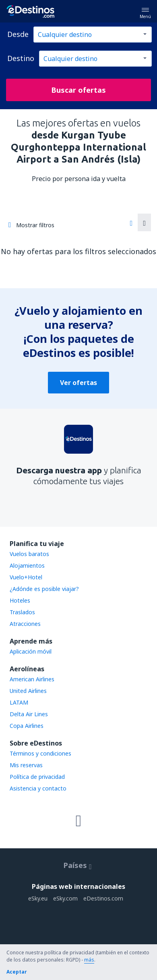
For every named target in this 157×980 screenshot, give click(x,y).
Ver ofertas (78, 383)
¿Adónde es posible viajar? (44, 589)
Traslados (22, 612)
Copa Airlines (27, 726)
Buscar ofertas (78, 90)
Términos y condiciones (40, 753)
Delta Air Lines (29, 714)
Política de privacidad (37, 777)
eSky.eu (38, 898)
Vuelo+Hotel (26, 577)
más (89, 960)
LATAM (19, 702)
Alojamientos (27, 565)
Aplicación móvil (31, 651)
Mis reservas (26, 765)
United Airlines (28, 691)
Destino (21, 58)
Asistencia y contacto (38, 788)
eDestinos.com (103, 898)
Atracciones (25, 624)
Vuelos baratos (29, 554)
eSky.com (65, 898)
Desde (18, 34)
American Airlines (32, 679)
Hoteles (20, 600)
